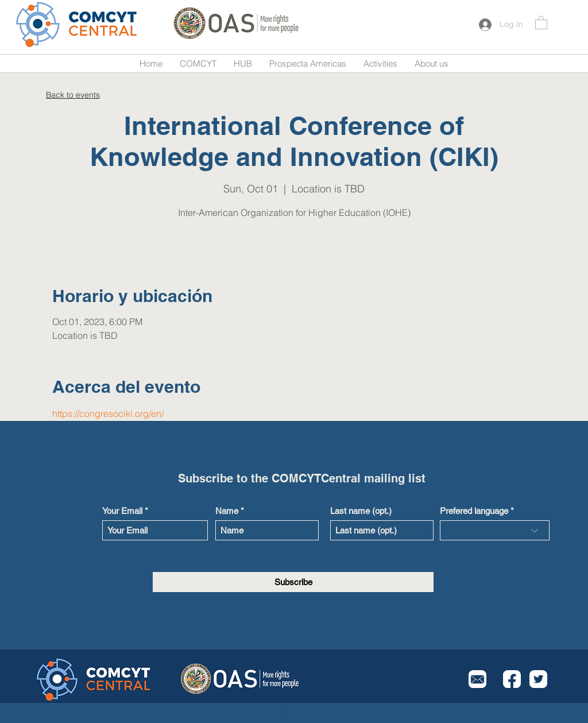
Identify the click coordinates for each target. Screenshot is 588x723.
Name (227, 511)
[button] (541, 22)
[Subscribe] (293, 582)
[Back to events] (73, 94)
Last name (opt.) (361, 511)
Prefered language (474, 511)
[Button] (78, 24)
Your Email (122, 511)
